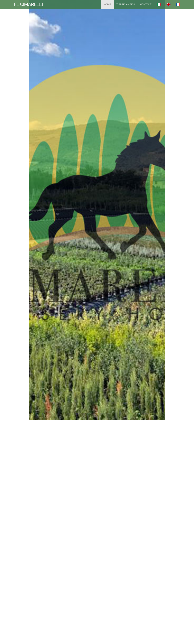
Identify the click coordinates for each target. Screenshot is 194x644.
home (107, 4)
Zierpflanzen (125, 4)
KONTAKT (146, 4)
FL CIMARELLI (28, 4)
